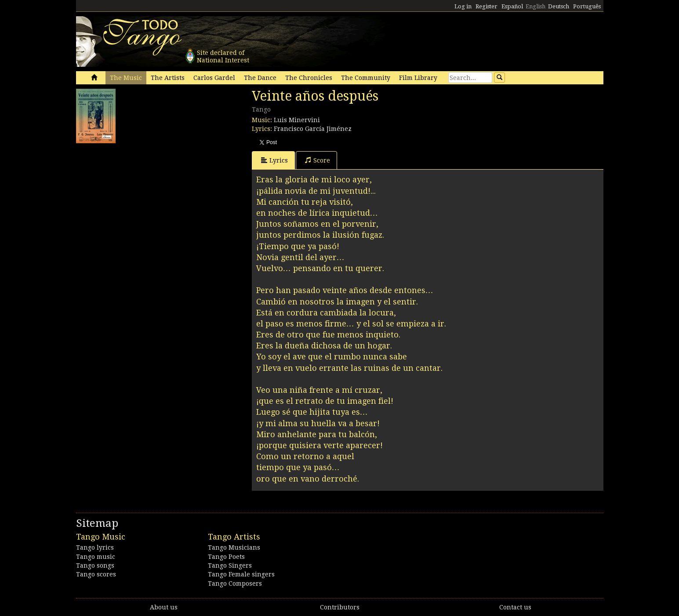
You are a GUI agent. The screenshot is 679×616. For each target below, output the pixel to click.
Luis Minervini (297, 120)
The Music (126, 78)
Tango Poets (226, 557)
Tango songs (95, 565)
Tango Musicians (234, 547)
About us (164, 607)
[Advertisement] (142, 203)
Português (587, 6)
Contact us (515, 607)
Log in (463, 6)
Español (512, 6)
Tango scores (96, 574)
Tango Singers (230, 565)
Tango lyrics (95, 547)
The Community (366, 78)
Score (318, 160)
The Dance (260, 78)
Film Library (418, 78)
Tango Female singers (241, 574)
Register (487, 6)
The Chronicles (309, 78)
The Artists (168, 78)
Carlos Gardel (214, 78)
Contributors (340, 607)
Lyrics (274, 160)
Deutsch (559, 6)
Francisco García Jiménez (313, 129)
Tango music (96, 557)
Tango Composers (235, 583)
